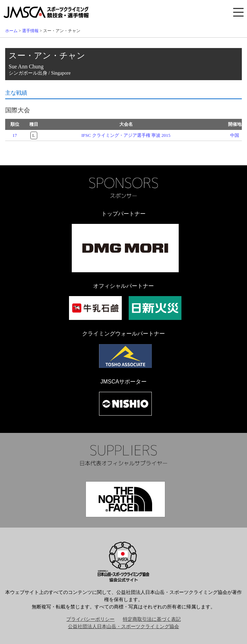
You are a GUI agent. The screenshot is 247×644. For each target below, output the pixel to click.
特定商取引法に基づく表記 (152, 619)
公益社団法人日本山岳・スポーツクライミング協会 (123, 627)
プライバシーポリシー (90, 619)
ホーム (11, 31)
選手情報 (30, 31)
